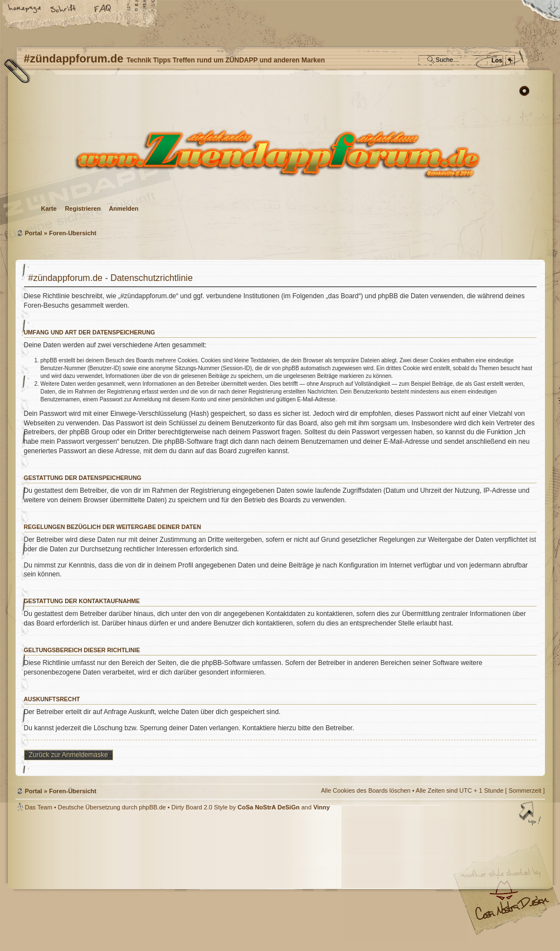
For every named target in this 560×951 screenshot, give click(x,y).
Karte (49, 208)
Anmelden (123, 208)
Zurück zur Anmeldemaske (69, 755)
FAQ (103, 9)
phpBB (141, 881)
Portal (34, 233)
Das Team (39, 807)
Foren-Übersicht (279, 154)
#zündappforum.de (191, 883)
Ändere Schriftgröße (64, 9)
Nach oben (531, 814)
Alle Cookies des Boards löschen (366, 790)
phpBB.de (152, 807)
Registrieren (82, 208)
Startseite (25, 9)
